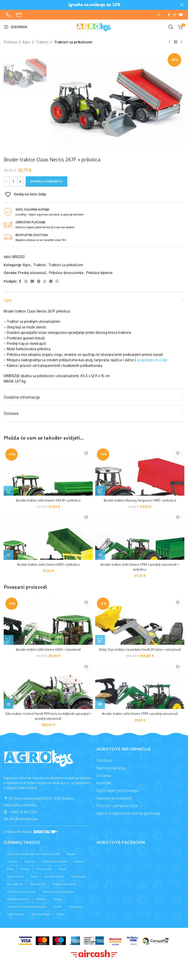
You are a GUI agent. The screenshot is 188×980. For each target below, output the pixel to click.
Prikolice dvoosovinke (66, 273)
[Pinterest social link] (39, 281)
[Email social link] (32, 281)
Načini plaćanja (111, 772)
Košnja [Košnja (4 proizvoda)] (25, 874)
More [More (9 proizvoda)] (34, 881)
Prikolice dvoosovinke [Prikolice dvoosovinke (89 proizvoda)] (21, 896)
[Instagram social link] (175, 15)
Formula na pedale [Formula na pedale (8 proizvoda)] (54, 866)
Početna (10, 42)
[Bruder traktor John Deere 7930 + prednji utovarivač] (140, 689)
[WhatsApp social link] (45, 281)
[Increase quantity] (20, 181)
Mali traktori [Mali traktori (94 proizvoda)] (15, 881)
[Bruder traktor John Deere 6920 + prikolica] (48, 535)
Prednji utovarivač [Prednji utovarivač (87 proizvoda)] (64, 889)
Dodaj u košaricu (47, 181)
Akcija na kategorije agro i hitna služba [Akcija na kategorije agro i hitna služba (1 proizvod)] (34, 859)
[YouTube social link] (181, 15)
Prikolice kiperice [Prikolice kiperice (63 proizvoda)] (18, 904)
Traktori (42, 42)
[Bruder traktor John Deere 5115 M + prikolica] (48, 471)
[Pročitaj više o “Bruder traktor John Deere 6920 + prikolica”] (9, 555)
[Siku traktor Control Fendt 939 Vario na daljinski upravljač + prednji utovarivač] (48, 689)
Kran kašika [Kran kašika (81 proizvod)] (44, 874)
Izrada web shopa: (18, 836)
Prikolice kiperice (99, 273)
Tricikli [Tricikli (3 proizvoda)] (57, 912)
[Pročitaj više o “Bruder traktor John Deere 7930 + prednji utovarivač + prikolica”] (100, 555)
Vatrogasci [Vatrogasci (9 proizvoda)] (76, 912)
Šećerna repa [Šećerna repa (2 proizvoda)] (41, 919)
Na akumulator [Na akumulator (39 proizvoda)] (54, 881)
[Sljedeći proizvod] (181, 42)
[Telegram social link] (51, 281)
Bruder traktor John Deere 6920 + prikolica (48, 564)
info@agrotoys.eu (21, 824)
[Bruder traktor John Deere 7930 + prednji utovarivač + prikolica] (140, 535)
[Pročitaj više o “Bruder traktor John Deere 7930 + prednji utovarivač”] (100, 709)
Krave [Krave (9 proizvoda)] (62, 874)
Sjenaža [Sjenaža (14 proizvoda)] (41, 904)
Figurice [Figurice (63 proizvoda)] (30, 866)
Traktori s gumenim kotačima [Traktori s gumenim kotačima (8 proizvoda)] (27, 912)
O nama (104, 780)
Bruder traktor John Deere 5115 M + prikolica (48, 500)
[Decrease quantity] (7, 181)
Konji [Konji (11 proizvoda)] (10, 874)
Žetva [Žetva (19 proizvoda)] (60, 919)
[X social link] (26, 281)
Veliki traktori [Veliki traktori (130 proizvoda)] (16, 919)
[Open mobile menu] (16, 27)
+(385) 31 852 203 (20, 817)
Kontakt (104, 788)
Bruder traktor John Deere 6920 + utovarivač (48, 649)
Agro (26, 42)
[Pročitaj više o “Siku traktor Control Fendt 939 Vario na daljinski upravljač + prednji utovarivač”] (9, 709)
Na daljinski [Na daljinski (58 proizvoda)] (15, 889)
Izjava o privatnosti (114, 803)
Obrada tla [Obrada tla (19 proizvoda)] (38, 889)
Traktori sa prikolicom (73, 42)
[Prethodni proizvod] (170, 42)
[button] (9, 491)
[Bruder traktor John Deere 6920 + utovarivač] (48, 620)
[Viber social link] (57, 281)
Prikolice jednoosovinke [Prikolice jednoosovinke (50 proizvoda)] (58, 896)
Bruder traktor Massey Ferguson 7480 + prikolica (140, 500)
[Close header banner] (182, 5)
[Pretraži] (171, 27)
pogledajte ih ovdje (152, 360)
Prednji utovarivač (32, 273)
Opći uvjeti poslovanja (117, 795)
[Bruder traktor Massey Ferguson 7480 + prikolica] (140, 471)
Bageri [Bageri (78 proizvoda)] (71, 859)
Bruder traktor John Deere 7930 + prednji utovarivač (140, 718)
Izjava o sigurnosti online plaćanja (128, 818)
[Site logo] (94, 27)
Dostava (104, 765)
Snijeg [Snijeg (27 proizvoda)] (57, 904)
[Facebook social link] (169, 15)
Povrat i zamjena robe (117, 810)
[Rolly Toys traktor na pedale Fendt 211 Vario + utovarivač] (140, 620)
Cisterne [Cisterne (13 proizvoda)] (12, 866)
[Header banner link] (87, 5)
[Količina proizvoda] (13, 181)
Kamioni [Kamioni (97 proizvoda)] (79, 866)
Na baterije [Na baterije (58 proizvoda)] (78, 881)
